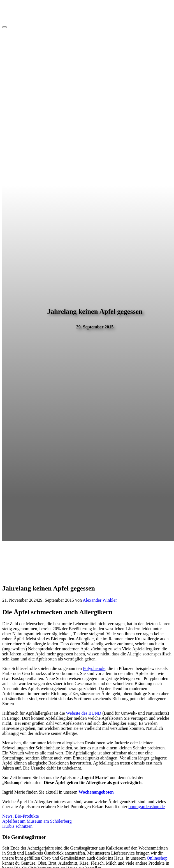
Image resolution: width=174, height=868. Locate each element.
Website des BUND (83, 713)
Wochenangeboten (96, 792)
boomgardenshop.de (147, 807)
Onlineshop (157, 858)
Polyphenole (94, 668)
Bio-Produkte (27, 816)
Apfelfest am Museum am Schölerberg (37, 821)
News (7, 816)
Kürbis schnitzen (17, 826)
